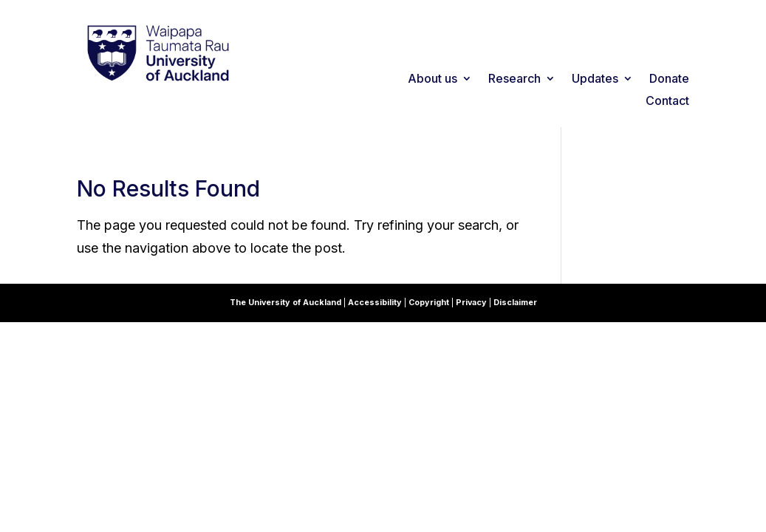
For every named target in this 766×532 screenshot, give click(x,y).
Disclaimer (515, 303)
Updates (595, 79)
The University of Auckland (285, 303)
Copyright (430, 303)
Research (514, 79)
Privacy (472, 303)
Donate (669, 79)
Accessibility (376, 303)
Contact (667, 102)
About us (432, 79)
